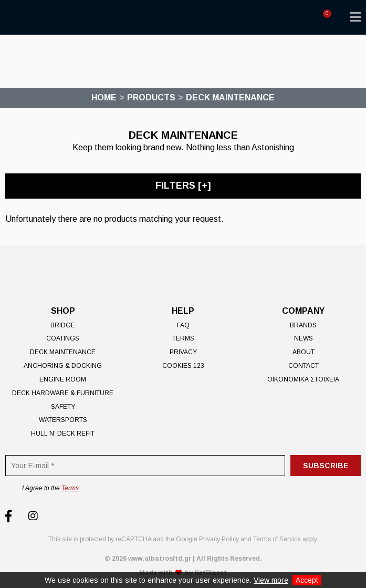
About (304, 352)
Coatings (63, 338)
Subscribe (326, 466)
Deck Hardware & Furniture (63, 393)
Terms (183, 338)
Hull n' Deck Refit (63, 434)
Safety (63, 407)
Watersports (63, 420)
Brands (303, 325)
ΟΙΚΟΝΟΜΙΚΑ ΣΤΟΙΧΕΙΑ (303, 379)
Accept (307, 580)
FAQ (183, 325)
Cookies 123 (183, 366)
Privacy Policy (219, 539)
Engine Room (63, 379)
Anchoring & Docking (63, 366)
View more (271, 580)
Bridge (63, 325)
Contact (304, 366)
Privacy (183, 352)
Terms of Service (277, 539)
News (304, 338)
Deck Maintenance (63, 352)
